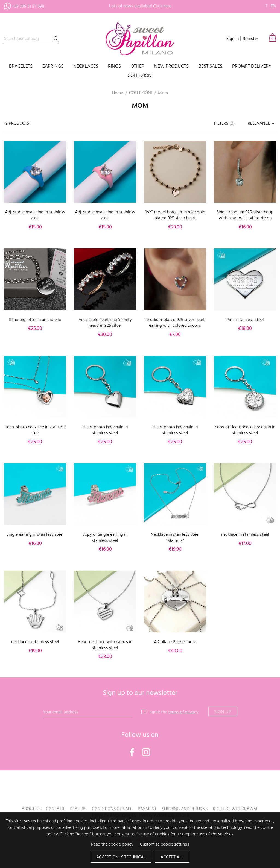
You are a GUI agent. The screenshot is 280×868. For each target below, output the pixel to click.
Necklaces (86, 67)
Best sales (210, 67)
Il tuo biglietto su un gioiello (35, 320)
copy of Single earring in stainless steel (105, 538)
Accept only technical (121, 857)
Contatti (55, 809)
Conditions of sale (112, 809)
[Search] (31, 39)
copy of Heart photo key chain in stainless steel (245, 430)
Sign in (233, 39)
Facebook (132, 752)
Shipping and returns (185, 809)
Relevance (262, 124)
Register (250, 39)
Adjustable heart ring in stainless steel (35, 215)
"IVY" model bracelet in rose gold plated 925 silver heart (175, 215)
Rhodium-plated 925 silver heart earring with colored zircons (175, 323)
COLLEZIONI (140, 76)
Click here (162, 6)
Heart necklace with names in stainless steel (105, 645)
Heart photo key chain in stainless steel (105, 430)
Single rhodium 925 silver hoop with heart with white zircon (245, 215)
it (266, 6)
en (273, 6)
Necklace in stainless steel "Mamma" (175, 538)
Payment (147, 809)
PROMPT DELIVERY (252, 67)
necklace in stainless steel (245, 535)
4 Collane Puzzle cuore (175, 642)
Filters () (224, 124)
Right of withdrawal (236, 809)
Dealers (78, 809)
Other (138, 67)
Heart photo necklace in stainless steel (35, 430)
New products (171, 67)
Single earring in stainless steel (35, 535)
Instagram (146, 752)
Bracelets (21, 67)
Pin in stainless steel (245, 320)
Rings (114, 67)
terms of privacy (183, 712)
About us (31, 809)
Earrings (53, 67)
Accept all (172, 857)
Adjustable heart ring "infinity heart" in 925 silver (105, 323)
